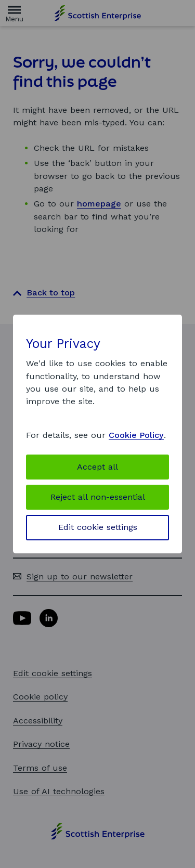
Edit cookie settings (98, 527)
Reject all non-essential (98, 497)
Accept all (97, 467)
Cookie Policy (136, 435)
